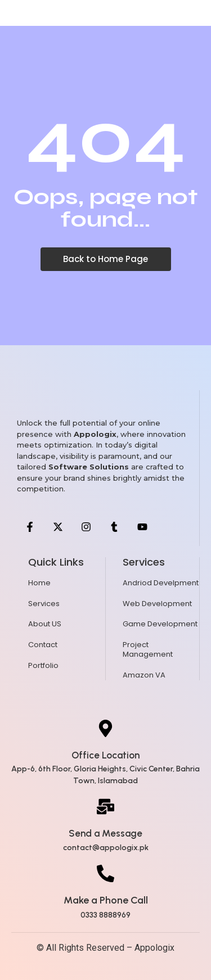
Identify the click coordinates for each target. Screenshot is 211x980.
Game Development (160, 624)
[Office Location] (105, 730)
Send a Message (105, 833)
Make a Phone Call (106, 900)
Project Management (148, 649)
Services (44, 604)
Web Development (157, 604)
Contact (43, 645)
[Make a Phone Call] (105, 875)
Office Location (105, 755)
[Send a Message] (105, 808)
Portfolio (43, 665)
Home (39, 583)
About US (45, 624)
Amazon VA (144, 675)
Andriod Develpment (161, 583)
